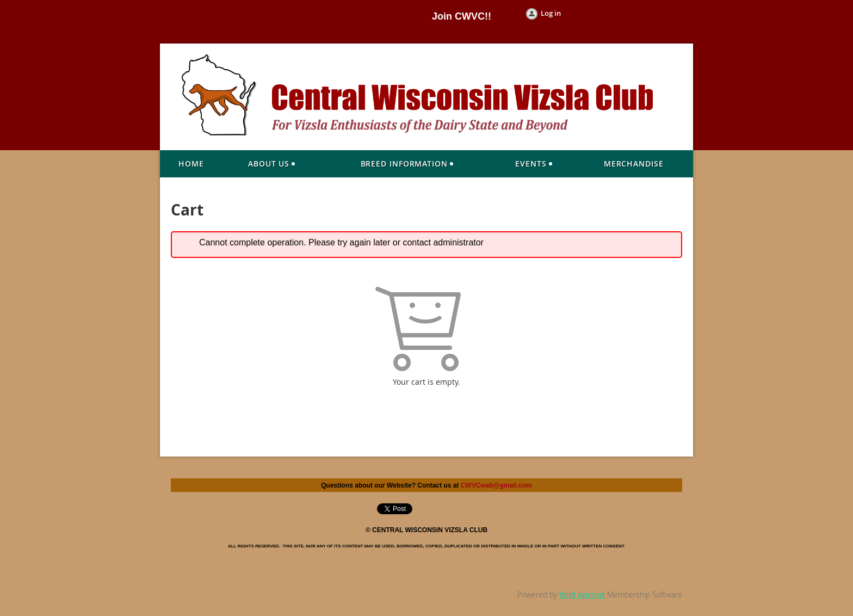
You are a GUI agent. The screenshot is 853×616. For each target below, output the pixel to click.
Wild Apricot (582, 595)
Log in (551, 13)
